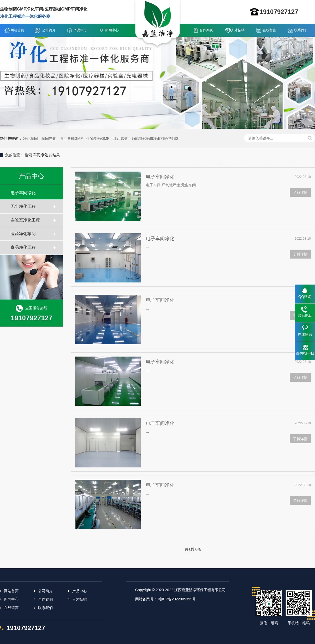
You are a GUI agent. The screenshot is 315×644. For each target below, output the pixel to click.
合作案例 (206, 30)
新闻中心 (112, 30)
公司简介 (49, 30)
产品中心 (80, 30)
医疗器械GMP (71, 138)
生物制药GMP (98, 138)
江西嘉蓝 (120, 138)
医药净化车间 (23, 234)
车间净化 (49, 138)
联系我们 (301, 30)
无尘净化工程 (23, 206)
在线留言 (269, 30)
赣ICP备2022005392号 (177, 599)
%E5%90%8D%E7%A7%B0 (155, 138)
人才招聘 (238, 30)
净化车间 (30, 138)
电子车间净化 (23, 193)
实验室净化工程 (25, 220)
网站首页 (17, 30)
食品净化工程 (23, 247)
